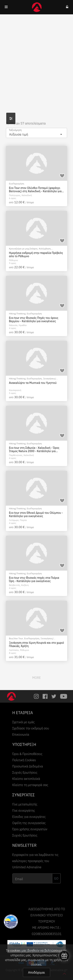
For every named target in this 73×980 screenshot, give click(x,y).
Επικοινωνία (21, 734)
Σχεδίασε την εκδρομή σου (31, 728)
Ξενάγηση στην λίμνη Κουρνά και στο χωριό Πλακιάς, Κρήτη (36, 644)
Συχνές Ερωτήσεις (25, 772)
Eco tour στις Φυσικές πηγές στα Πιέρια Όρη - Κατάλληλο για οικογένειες (34, 579)
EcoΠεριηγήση (17, 184)
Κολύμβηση (45, 249)
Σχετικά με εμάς (23, 722)
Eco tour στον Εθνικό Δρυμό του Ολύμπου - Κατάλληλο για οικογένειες (36, 514)
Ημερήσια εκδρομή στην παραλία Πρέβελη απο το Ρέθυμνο (36, 255)
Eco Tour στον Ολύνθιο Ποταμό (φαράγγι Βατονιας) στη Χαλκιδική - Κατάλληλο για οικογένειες (35, 190)
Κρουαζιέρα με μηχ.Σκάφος (23, 249)
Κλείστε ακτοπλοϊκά (26, 779)
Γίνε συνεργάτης (24, 810)
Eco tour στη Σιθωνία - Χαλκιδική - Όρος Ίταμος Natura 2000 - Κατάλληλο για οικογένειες (34, 449)
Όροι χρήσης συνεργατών (30, 829)
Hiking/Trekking (17, 314)
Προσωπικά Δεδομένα (28, 766)
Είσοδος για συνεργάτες (29, 817)
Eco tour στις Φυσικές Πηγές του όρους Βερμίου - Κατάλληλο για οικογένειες (34, 320)
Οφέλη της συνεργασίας (29, 823)
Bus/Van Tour (16, 638)
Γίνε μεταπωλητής (25, 804)
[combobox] (36, 133)
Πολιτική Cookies (24, 760)
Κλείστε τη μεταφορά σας (30, 785)
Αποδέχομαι (36, 972)
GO (56, 878)
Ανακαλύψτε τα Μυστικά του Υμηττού (33, 383)
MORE (37, 678)
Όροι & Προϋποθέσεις (27, 754)
